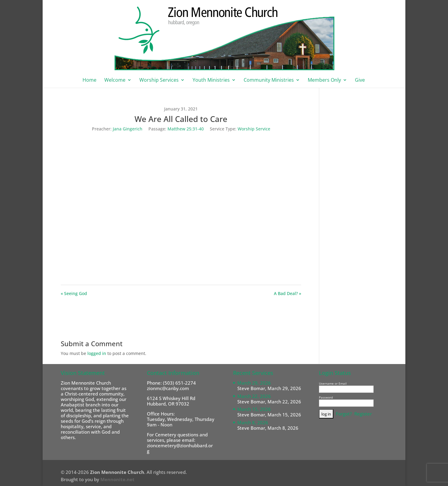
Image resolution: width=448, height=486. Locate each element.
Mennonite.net (117, 479)
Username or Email (333, 383)
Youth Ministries (211, 80)
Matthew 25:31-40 (186, 129)
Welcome (115, 80)
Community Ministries (269, 80)
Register (363, 414)
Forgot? (344, 414)
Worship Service (254, 129)
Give (360, 80)
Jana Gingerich (128, 129)
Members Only (324, 80)
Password (326, 397)
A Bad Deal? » (287, 293)
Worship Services (159, 80)
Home (89, 80)
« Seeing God (74, 293)
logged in (97, 353)
